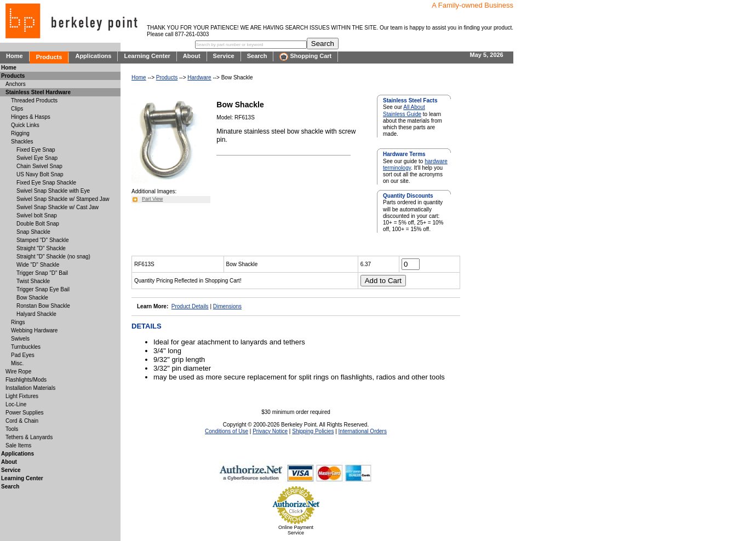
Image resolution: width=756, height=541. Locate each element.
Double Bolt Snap (38, 224)
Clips (17, 109)
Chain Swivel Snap (39, 166)
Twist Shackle (33, 281)
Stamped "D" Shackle (42, 240)
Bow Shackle (32, 298)
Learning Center (147, 56)
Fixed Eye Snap (36, 150)
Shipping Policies (313, 431)
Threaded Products (34, 100)
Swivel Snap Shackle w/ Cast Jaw (58, 207)
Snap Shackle (33, 232)
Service (224, 56)
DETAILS (147, 326)
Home (15, 56)
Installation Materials (30, 388)
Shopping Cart (305, 57)
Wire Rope (18, 372)
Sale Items (18, 445)
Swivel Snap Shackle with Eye (53, 191)
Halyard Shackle (36, 314)
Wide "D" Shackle (38, 265)
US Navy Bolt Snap (40, 174)
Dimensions (227, 306)
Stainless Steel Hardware (38, 92)
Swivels (20, 339)
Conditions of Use (227, 431)
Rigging (20, 133)
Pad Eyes (23, 355)
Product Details (190, 306)
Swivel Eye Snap (37, 158)
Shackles (22, 142)
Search (257, 56)
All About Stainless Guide (404, 110)
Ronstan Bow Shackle (43, 306)
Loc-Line (16, 404)
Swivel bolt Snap (37, 215)
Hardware (199, 77)
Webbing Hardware (34, 330)
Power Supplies (24, 413)
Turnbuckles (26, 347)
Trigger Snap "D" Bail (42, 273)
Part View (152, 199)
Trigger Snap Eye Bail (43, 289)
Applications (93, 56)
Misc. (17, 363)
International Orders (363, 431)
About (192, 56)
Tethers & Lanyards (29, 437)
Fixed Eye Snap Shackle (46, 183)
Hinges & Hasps (31, 117)
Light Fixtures (22, 396)
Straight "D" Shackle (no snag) (53, 257)
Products (49, 57)
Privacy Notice (270, 431)
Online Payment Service (296, 530)
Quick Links (25, 125)
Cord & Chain (22, 421)
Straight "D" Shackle (41, 248)
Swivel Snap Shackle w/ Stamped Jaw (63, 199)
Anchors (16, 84)
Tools (12, 429)
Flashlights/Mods (26, 380)
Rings (18, 322)
